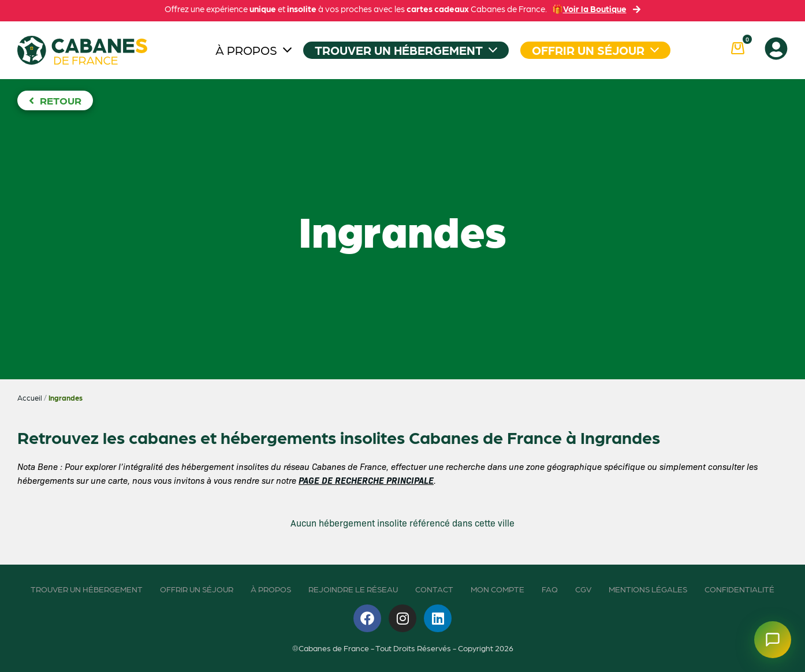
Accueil (30, 397)
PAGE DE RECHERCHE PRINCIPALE (366, 480)
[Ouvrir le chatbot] (773, 640)
